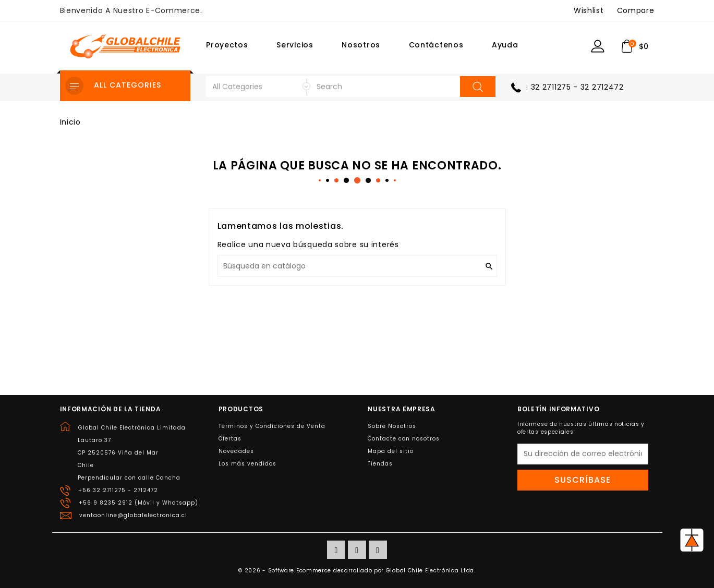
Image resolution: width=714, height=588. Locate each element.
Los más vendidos (247, 464)
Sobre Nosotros (392, 426)
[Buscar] (357, 266)
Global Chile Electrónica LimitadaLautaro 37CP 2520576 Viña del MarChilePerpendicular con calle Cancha (132, 453)
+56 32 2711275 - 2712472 (118, 490)
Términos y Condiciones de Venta (272, 426)
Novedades (236, 451)
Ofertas (230, 439)
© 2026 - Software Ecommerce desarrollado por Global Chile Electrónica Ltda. (357, 571)
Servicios (295, 45)
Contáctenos (436, 45)
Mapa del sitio (391, 451)
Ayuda (505, 45)
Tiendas (380, 464)
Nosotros (361, 45)
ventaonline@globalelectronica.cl (133, 515)
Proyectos (227, 45)
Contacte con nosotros (404, 439)
